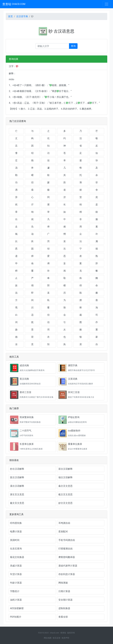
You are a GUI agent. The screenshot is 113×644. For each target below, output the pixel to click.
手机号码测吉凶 (67, 540)
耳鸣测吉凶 (64, 523)
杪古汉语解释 (17, 469)
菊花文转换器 (17, 557)
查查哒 (14, 4)
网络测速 (63, 583)
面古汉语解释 (17, 477)
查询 (73, 46)
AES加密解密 (17, 608)
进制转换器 (64, 608)
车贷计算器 (16, 574)
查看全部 (63, 617)
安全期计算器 (65, 600)
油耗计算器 (16, 600)
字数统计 (15, 591)
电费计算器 (16, 532)
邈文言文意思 (17, 503)
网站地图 (48, 638)
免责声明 (65, 638)
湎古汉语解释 (17, 486)
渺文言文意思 (17, 494)
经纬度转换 (16, 523)
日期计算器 (64, 591)
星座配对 (63, 532)
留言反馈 (56, 638)
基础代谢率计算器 (68, 566)
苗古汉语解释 (65, 469)
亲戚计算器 (16, 566)
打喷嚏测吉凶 (65, 549)
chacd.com (54, 633)
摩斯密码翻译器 (67, 557)
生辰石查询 (16, 549)
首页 (10, 16)
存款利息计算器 (67, 574)
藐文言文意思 (65, 494)
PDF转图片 (16, 617)
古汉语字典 (22, 16)
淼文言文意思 (65, 486)
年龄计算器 (16, 583)
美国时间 (15, 540)
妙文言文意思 (65, 503)
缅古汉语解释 (65, 477)
